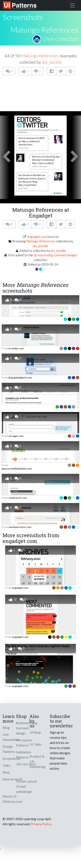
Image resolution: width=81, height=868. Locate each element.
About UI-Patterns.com (12, 799)
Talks (7, 765)
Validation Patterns (24, 755)
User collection (60, 39)
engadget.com (37, 237)
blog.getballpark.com (20, 378)
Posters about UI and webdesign (26, 786)
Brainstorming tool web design (27, 728)
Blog (6, 727)
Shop (6, 772)
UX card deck (26, 764)
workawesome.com (20, 527)
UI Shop (35, 732)
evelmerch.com (18, 498)
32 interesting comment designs (55, 255)
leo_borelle (52, 62)
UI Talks (36, 744)
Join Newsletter (11, 737)
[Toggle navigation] (72, 5)
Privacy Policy (41, 824)
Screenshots (11, 758)
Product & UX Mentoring (37, 761)
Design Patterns (9, 749)
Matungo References (44, 30)
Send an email (12, 779)
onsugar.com (16, 436)
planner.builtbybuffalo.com (17, 469)
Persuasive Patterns (24, 743)
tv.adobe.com (16, 348)
